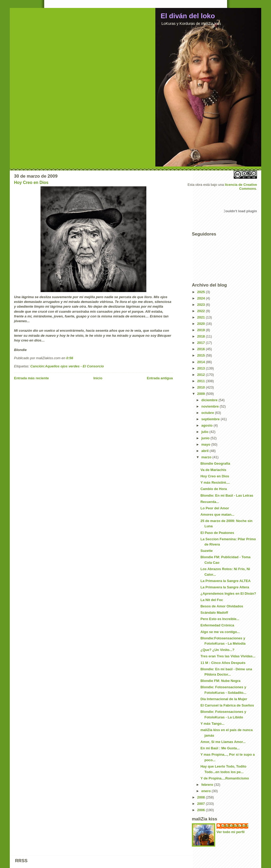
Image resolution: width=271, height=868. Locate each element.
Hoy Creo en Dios (31, 183)
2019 (202, 330)
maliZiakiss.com (235, 826)
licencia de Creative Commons (241, 187)
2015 (202, 355)
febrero (208, 785)
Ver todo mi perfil (231, 832)
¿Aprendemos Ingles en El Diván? (228, 594)
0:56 (70, 358)
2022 (202, 311)
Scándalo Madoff (214, 613)
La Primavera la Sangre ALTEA (225, 581)
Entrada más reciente (31, 378)
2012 (202, 375)
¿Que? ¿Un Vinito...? (217, 650)
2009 (202, 394)
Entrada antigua (160, 378)
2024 (202, 298)
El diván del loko (188, 16)
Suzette (206, 551)
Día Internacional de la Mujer (224, 699)
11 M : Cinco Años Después (223, 663)
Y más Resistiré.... (215, 483)
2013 (202, 368)
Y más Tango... (212, 724)
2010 (202, 387)
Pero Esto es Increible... (220, 619)
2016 (202, 349)
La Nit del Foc (212, 600)
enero (207, 791)
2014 (202, 362)
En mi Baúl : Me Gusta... (220, 748)
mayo (206, 444)
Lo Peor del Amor (215, 508)
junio (206, 438)
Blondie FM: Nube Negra (220, 681)
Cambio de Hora (214, 489)
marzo (207, 457)
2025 (202, 292)
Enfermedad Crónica (217, 625)
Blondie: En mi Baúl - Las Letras (227, 495)
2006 (202, 810)
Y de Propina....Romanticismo (225, 778)
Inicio (98, 378)
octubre (208, 413)
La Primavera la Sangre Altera (225, 587)
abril (205, 451)
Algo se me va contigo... (220, 632)
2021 (202, 317)
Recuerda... (210, 502)
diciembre (210, 400)
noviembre (211, 406)
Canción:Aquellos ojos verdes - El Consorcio (67, 366)
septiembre (211, 419)
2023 (202, 305)
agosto (207, 425)
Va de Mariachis (213, 470)
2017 (202, 343)
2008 (202, 797)
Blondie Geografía (215, 463)
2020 (202, 324)
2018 (202, 336)
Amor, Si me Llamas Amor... (223, 742)
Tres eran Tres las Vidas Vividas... (228, 656)
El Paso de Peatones (217, 533)
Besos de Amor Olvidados (222, 606)
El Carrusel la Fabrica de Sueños (227, 705)
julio (205, 432)
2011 (202, 381)
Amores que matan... (217, 514)
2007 (202, 804)
